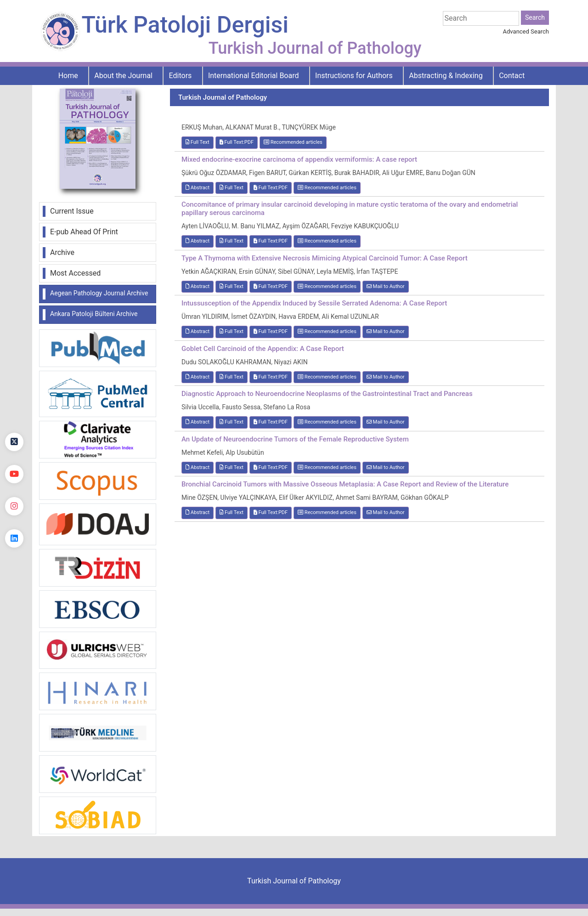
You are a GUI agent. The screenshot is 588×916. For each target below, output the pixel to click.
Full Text (198, 142)
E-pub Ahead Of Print (84, 232)
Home (68, 76)
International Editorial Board (254, 76)
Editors (181, 76)
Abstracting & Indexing (446, 76)
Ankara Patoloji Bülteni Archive (94, 314)
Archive (62, 252)
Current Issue (72, 211)
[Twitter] (14, 442)
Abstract (198, 188)
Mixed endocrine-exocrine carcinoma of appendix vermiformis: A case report (299, 159)
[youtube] (14, 474)
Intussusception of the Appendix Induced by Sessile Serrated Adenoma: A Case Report (314, 303)
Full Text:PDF (237, 142)
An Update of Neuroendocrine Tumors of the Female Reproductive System (295, 439)
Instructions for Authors (354, 76)
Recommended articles (293, 142)
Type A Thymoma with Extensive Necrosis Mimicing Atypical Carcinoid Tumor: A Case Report (325, 258)
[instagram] (14, 506)
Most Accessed (75, 273)
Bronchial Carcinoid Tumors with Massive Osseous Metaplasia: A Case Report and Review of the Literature (345, 484)
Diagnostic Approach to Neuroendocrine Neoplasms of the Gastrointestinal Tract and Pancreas (327, 394)
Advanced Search (526, 31)
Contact (512, 76)
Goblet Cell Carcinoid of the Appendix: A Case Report (263, 349)
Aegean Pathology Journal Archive (99, 293)
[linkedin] (14, 538)
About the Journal (123, 76)
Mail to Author (386, 286)
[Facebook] (14, 410)
